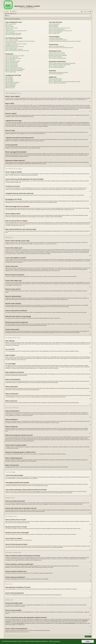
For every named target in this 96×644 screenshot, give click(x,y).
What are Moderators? (54, 25)
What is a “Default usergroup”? (55, 32)
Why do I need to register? (11, 24)
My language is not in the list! (12, 45)
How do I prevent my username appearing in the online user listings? (20, 41)
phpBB (51, 202)
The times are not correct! (11, 43)
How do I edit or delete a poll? (12, 62)
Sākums (7, 11)
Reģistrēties (14, 14)
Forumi (15, 11)
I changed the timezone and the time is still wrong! (16, 44)
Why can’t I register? (10, 27)
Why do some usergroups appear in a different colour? (60, 31)
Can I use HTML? (9, 78)
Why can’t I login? (9, 29)
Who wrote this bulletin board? (55, 79)
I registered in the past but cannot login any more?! (16, 31)
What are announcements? (11, 84)
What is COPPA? (9, 25)
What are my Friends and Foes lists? (57, 46)
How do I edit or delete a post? (12, 57)
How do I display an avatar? (11, 48)
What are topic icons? (10, 88)
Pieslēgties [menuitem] (88, 12)
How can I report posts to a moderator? (14, 68)
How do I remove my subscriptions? (56, 67)
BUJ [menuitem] (82, 12)
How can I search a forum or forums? (57, 53)
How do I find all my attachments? (56, 74)
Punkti (85, 11)
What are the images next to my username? (15, 47)
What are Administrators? (54, 24)
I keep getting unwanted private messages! (58, 40)
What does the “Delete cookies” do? (13, 35)
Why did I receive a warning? (11, 67)
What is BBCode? (9, 77)
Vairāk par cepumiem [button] (54, 641)
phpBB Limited (41, 605)
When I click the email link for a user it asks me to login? (17, 51)
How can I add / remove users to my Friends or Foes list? (61, 48)
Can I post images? (9, 81)
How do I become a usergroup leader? (57, 29)
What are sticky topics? (10, 85)
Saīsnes (11, 12)
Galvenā (8, 16)
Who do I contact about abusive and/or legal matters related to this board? (65, 82)
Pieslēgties (8, 14)
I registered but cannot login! (11, 28)
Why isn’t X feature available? (55, 80)
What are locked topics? (10, 86)
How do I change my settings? (12, 40)
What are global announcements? (12, 82)
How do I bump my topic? (11, 72)
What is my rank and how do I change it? (14, 49)
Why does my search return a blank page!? (58, 55)
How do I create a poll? (10, 60)
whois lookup (8, 621)
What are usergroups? (54, 27)
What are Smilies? (9, 80)
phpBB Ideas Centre (63, 612)
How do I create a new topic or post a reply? (15, 56)
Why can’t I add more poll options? (13, 61)
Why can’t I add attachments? (12, 65)
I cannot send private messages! (56, 38)
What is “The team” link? (54, 33)
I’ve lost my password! (10, 32)
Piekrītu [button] (88, 641)
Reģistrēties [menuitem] (91, 12)
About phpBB (15, 606)
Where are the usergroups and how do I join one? (59, 28)
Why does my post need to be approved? (14, 71)
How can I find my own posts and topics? (58, 58)
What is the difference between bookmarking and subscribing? (62, 63)
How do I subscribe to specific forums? (57, 66)
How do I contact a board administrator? (57, 83)
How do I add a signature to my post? (13, 58)
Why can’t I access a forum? (11, 64)
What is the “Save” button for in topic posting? (15, 69)
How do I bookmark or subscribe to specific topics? (60, 65)
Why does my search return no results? (57, 54)
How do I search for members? (55, 57)
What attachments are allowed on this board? (59, 72)
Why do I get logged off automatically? (13, 33)
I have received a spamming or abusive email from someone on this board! (65, 41)
